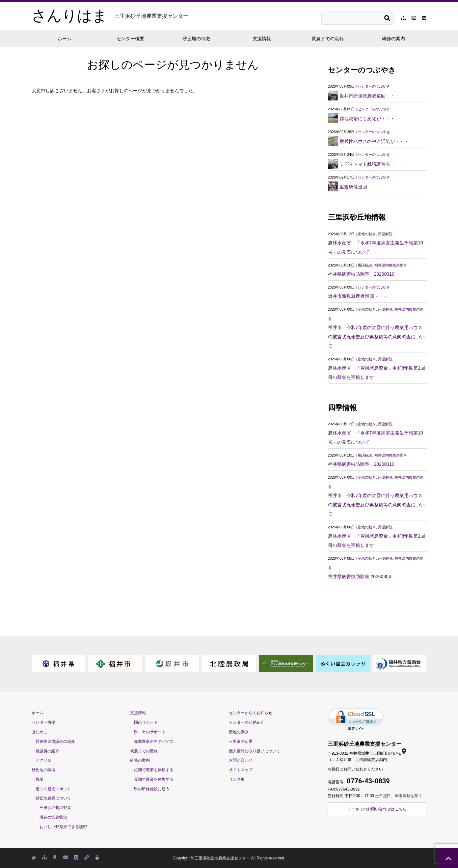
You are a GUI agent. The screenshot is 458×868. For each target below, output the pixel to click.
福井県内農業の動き (391, 265)
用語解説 (385, 234)
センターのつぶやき (374, 86)
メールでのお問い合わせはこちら (377, 809)
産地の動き (367, 234)
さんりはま (110, 16)
